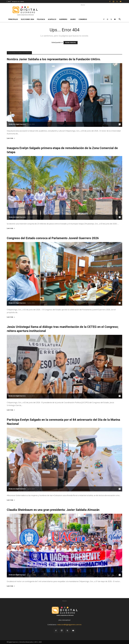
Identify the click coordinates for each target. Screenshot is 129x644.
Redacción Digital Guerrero (17, 124)
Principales (13, 19)
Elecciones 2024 (27, 19)
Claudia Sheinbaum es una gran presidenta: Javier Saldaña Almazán (53, 510)
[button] (120, 19)
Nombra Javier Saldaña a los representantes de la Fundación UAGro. (54, 59)
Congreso (83, 19)
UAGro (73, 19)
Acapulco (52, 19)
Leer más (11, 138)
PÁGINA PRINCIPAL (71, 43)
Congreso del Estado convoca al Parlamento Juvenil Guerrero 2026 (53, 238)
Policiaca (41, 19)
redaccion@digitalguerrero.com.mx (69, 625)
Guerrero (63, 19)
